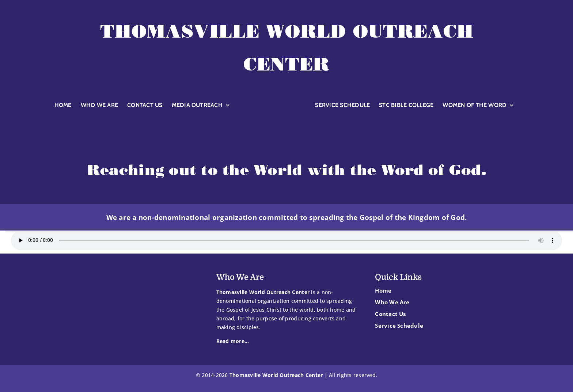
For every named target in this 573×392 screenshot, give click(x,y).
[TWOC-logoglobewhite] (272, 97)
